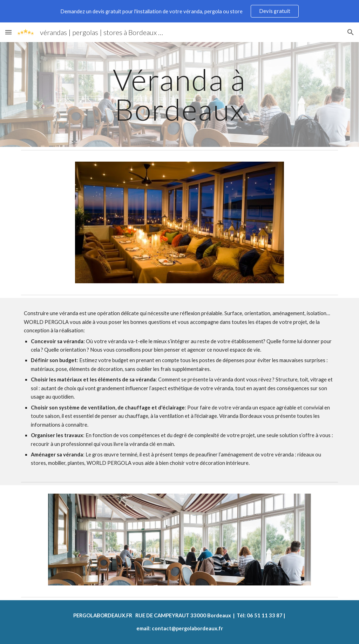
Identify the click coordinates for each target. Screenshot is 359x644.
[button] (8, 32)
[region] (179, 11)
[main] (179, 94)
